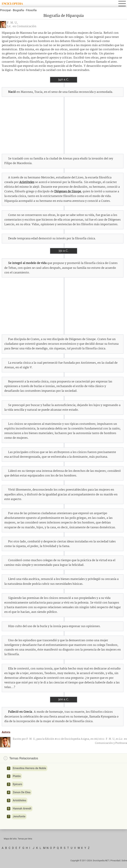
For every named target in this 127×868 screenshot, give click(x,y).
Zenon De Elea (22, 792)
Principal (5, 10)
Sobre (124, 861)
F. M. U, (12, 23)
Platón (17, 776)
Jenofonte (19, 816)
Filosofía (31, 10)
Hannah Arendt (22, 809)
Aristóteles (27, 182)
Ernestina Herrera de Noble (29, 768)
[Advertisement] (64, 125)
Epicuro (17, 784)
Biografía (18, 10)
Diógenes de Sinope (68, 192)
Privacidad (115, 861)
